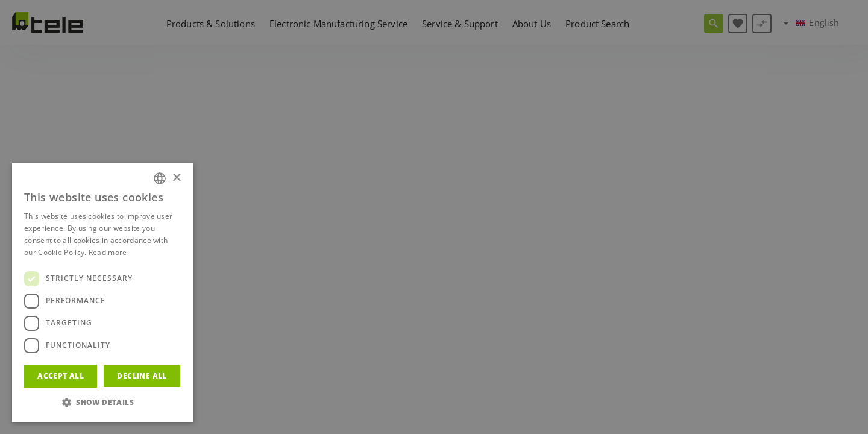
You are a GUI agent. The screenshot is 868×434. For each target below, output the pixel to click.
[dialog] (434, 217)
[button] (102, 403)
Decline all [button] (142, 376)
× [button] (176, 178)
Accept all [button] (61, 376)
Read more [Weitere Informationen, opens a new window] (108, 252)
